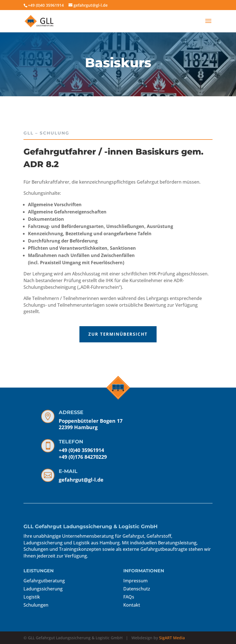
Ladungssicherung (43, 589)
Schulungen (36, 605)
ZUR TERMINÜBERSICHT (54, 334)
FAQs (129, 597)
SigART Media (172, 638)
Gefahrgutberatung (44, 581)
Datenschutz (137, 589)
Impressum (135, 581)
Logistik (32, 597)
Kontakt (132, 605)
